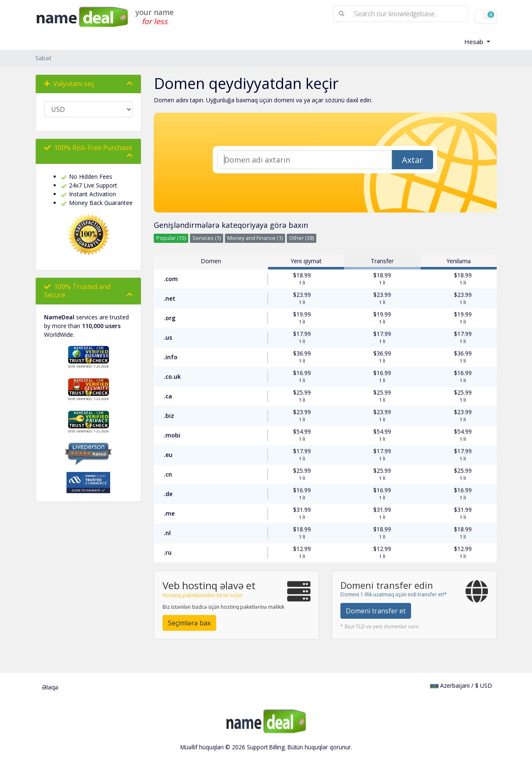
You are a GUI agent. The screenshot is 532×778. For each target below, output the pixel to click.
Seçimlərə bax (189, 623)
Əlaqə (50, 687)
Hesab (475, 42)
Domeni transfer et (376, 611)
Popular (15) (171, 238)
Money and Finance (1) (255, 238)
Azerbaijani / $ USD (461, 685)
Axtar (413, 160)
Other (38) (302, 238)
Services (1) (207, 238)
